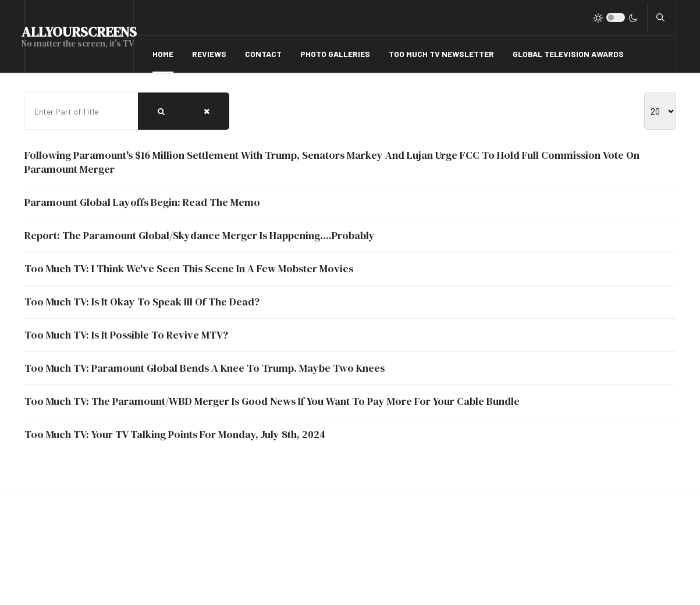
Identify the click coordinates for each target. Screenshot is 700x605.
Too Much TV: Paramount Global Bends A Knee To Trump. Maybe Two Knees (205, 368)
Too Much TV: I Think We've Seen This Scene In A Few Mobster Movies (189, 268)
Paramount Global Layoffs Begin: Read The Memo (142, 202)
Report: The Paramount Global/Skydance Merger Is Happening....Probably (200, 235)
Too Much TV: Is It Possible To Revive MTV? (126, 335)
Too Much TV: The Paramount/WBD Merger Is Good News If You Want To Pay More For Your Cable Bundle (272, 401)
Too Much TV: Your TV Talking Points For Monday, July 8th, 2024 (175, 434)
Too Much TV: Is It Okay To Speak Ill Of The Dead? (142, 302)
